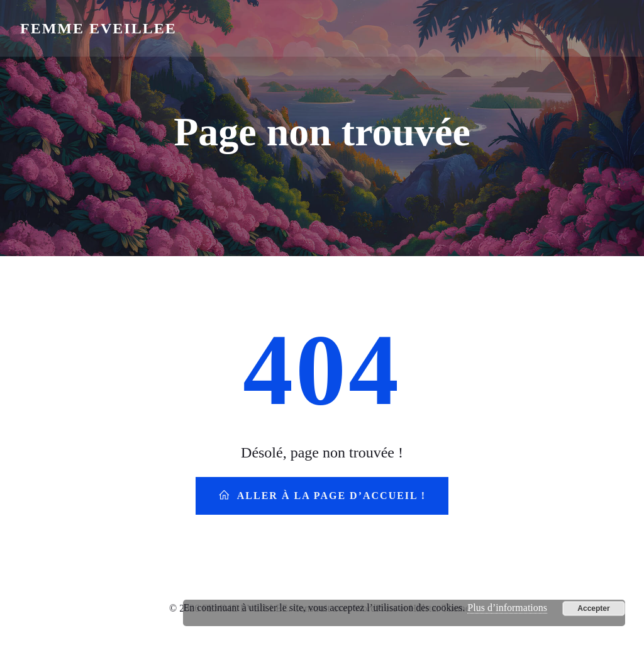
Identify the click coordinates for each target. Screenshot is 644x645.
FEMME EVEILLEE (98, 28)
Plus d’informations (507, 608)
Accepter (593, 609)
